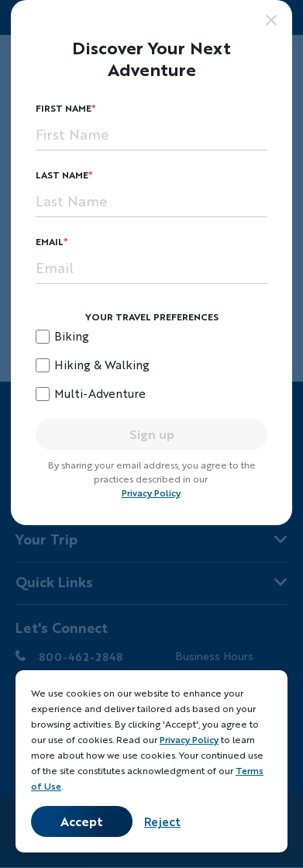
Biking (72, 336)
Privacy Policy (151, 493)
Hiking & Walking (102, 365)
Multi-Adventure (100, 393)
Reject (162, 821)
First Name (64, 108)
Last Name (62, 175)
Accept (82, 821)
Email (50, 242)
